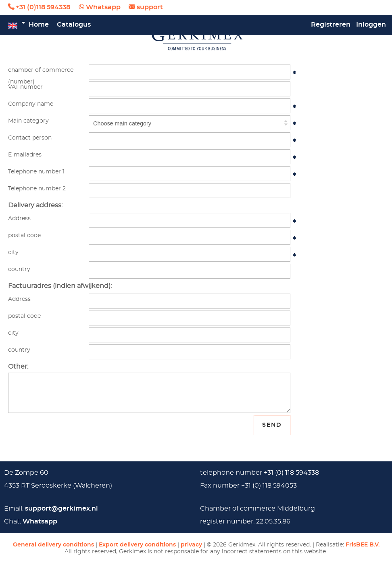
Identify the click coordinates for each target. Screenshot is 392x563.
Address (19, 218)
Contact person (30, 138)
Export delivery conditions (137, 545)
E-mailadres (25, 155)
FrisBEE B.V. (363, 545)
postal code (24, 235)
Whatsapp (103, 7)
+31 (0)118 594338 (43, 7)
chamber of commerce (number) (41, 73)
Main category (28, 121)
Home (39, 25)
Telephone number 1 (36, 172)
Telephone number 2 (37, 189)
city (13, 252)
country (19, 269)
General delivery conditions (53, 545)
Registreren (331, 25)
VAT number (25, 87)
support (150, 7)
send (272, 425)
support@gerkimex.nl (62, 509)
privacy (191, 545)
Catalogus (74, 25)
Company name (31, 104)
